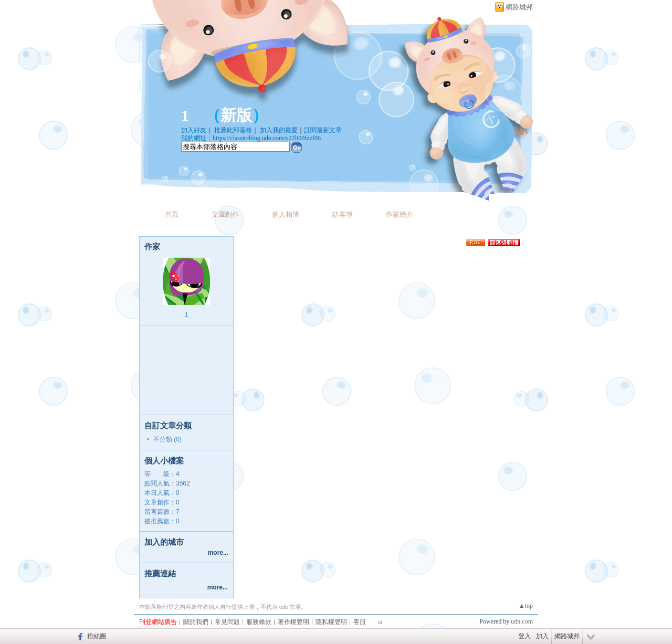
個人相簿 (286, 214)
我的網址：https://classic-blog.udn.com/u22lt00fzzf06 (251, 138)
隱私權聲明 (331, 622)
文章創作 (225, 214)
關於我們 (196, 622)
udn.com (522, 621)
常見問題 (227, 622)
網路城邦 (519, 7)
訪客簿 (343, 214)
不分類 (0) (167, 439)
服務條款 (259, 622)
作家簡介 (400, 214)
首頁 (172, 214)
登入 (524, 636)
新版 (236, 115)
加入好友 (194, 130)
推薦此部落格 (233, 130)
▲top (526, 606)
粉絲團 (97, 636)
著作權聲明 (293, 622)
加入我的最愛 (279, 130)
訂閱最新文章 (323, 130)
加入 (542, 636)
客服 (360, 622)
